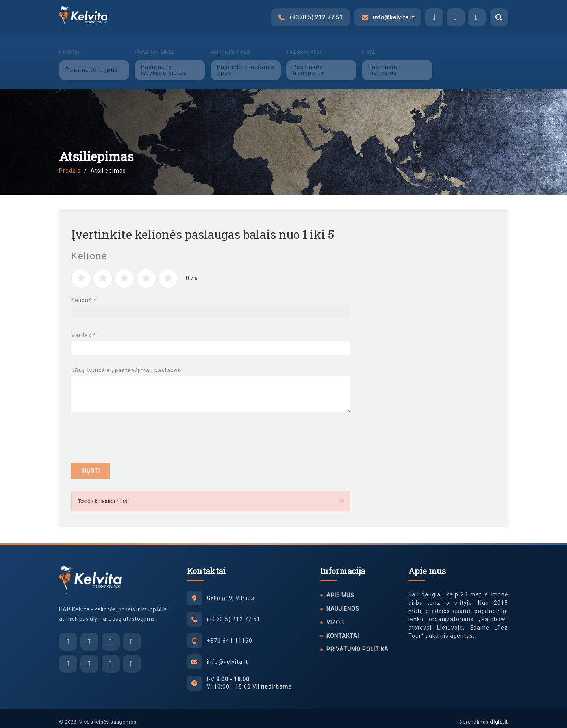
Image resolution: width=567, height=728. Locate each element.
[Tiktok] (111, 657)
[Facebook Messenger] (434, 17)
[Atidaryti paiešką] (499, 17)
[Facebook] (68, 657)
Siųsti (91, 464)
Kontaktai (343, 629)
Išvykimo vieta (154, 45)
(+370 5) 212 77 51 (233, 612)
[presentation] (131, 433)
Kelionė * (84, 293)
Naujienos (343, 602)
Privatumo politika (358, 642)
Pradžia (70, 163)
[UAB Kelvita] (90, 573)
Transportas (305, 45)
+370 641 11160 (230, 633)
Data (369, 45)
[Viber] (456, 17)
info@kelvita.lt (227, 655)
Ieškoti (473, 63)
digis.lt (499, 715)
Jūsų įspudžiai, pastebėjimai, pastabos (126, 363)
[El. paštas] (68, 635)
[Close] (342, 494)
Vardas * (84, 328)
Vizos (335, 615)
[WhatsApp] (477, 17)
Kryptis (69, 45)
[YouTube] (132, 657)
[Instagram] (89, 657)
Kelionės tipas (231, 45)
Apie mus (340, 588)
